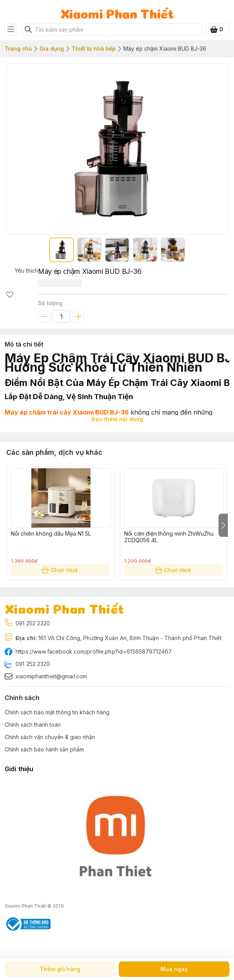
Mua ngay (174, 969)
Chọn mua (61, 570)
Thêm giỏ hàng (60, 969)
